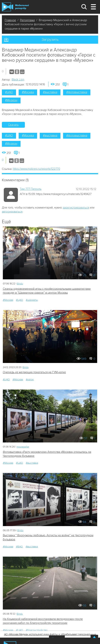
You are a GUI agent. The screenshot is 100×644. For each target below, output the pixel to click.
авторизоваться (12, 212)
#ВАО (19, 547)
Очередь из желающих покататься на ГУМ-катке (34, 372)
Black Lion (18, 79)
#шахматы (32, 300)
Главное (10, 20)
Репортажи (27, 20)
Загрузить (50, 40)
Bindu (20, 284)
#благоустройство (37, 630)
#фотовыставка (77, 92)
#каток (30, 379)
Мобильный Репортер (15, 7)
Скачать (13, 125)
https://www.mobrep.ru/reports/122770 (36, 169)
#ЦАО (9, 92)
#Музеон (11, 100)
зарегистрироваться (76, 208)
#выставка (50, 92)
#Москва (28, 92)
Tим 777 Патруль (31, 189)
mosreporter (23, 447)
